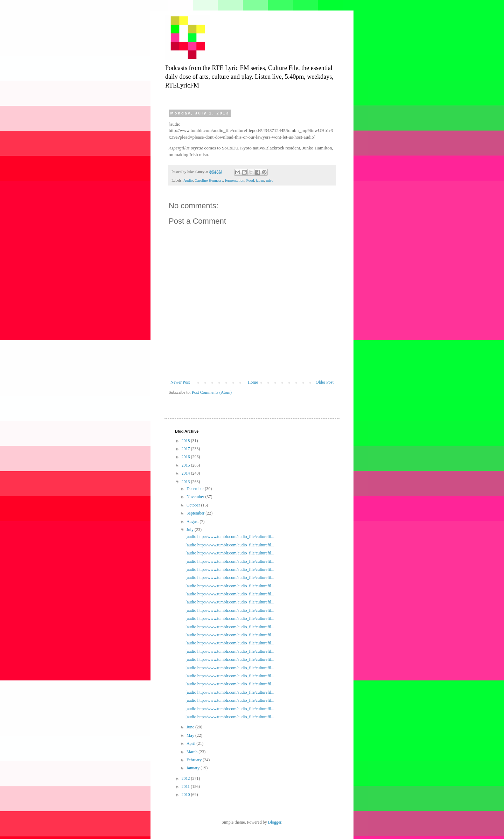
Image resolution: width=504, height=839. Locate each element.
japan (260, 180)
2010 (186, 795)
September (196, 513)
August (193, 522)
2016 (186, 457)
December (196, 489)
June (191, 727)
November (196, 497)
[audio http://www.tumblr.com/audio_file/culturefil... (230, 537)
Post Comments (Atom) (212, 392)
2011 (186, 786)
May (191, 735)
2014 (186, 473)
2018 (186, 441)
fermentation (235, 180)
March (192, 752)
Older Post (325, 382)
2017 (186, 449)
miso (270, 180)
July (191, 530)
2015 (186, 465)
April (191, 743)
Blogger (275, 822)
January (194, 768)
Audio (188, 180)
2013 (186, 482)
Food (250, 180)
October (194, 505)
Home (253, 382)
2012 (186, 778)
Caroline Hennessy (209, 180)
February (195, 760)
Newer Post (180, 382)
